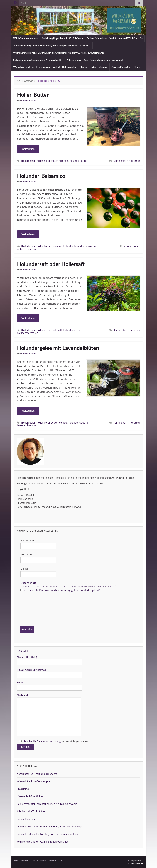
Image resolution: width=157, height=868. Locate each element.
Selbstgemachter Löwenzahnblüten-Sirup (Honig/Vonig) (47, 804)
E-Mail (25, 568)
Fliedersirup (23, 789)
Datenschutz (28, 583)
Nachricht (49, 715)
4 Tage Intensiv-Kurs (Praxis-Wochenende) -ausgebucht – (97, 60)
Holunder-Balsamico (41, 176)
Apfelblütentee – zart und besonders (37, 774)
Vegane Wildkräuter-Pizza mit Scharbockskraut (42, 842)
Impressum (136, 860)
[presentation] (35, 609)
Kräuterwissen (99, 67)
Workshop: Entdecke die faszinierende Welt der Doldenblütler (45, 67)
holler (40, 161)
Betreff (49, 686)
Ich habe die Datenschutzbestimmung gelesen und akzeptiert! (60, 590)
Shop (83, 67)
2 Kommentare (132, 246)
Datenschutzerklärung (49, 741)
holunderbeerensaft (28, 333)
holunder (64, 161)
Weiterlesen (28, 149)
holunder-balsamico (85, 246)
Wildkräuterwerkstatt (25, 38)
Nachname (27, 540)
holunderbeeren (72, 330)
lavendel (32, 425)
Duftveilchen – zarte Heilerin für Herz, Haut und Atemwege (50, 826)
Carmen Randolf (121, 67)
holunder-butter (78, 161)
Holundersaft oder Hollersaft (51, 264)
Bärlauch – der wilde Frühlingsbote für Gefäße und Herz (48, 834)
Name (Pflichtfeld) (49, 660)
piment (28, 249)
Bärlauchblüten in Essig (30, 819)
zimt (35, 249)
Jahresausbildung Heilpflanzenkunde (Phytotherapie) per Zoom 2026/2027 (52, 46)
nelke (20, 249)
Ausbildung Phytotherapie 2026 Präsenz (62, 38)
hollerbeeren (44, 330)
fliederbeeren (28, 161)
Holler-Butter (33, 95)
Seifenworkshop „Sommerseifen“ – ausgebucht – (38, 60)
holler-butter (51, 161)
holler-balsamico (53, 246)
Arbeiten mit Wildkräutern (31, 811)
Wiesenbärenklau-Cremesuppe (34, 781)
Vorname (26, 554)
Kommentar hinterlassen (127, 161)
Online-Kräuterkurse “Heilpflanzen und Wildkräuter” (115, 38)
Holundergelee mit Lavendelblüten (58, 348)
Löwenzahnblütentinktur (30, 796)
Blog (137, 67)
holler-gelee (50, 423)
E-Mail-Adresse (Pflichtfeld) (49, 673)
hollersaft (57, 330)
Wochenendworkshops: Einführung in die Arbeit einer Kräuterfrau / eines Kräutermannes (59, 53)
